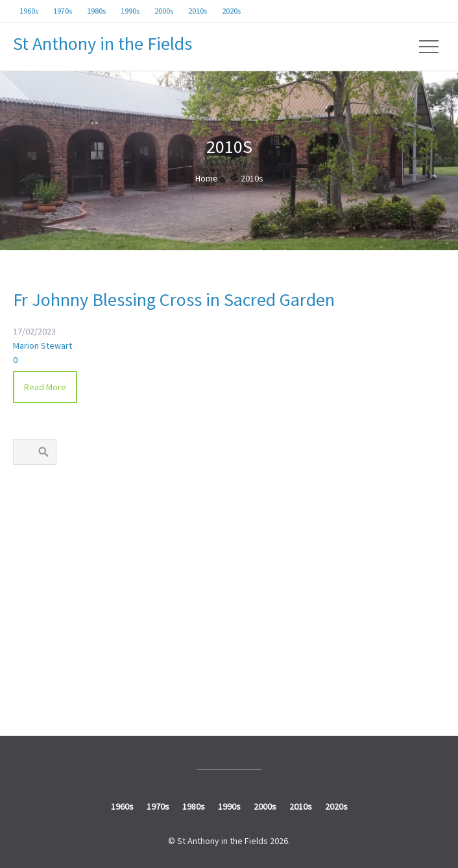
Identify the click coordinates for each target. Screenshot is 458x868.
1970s (32, 536)
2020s (32, 688)
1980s (32, 567)
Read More (45, 387)
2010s (32, 658)
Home (207, 178)
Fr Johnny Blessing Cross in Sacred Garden (174, 299)
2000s (32, 628)
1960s (32, 506)
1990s (32, 597)
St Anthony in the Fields (102, 43)
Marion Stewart (42, 346)
